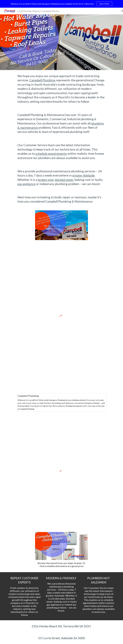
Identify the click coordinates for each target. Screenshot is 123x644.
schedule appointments (51, 154)
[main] (61, 139)
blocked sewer (64, 180)
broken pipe (46, 180)
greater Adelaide (83, 175)
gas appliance (26, 184)
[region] (61, 4)
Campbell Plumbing (42, 80)
